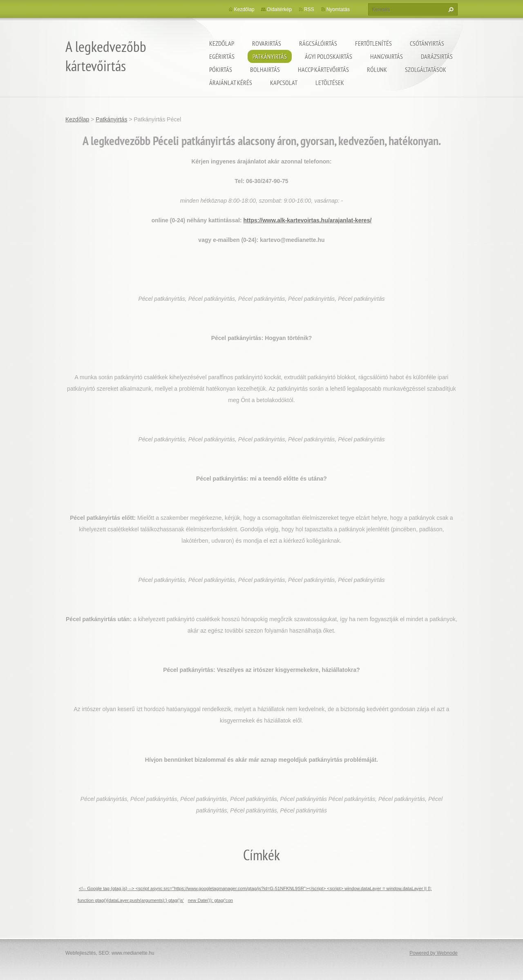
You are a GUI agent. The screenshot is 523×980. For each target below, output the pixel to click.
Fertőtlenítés (373, 43)
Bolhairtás (265, 69)
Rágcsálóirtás (318, 43)
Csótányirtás (427, 43)
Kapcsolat (284, 83)
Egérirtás (222, 56)
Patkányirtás (270, 56)
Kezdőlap (222, 43)
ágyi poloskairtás (329, 56)
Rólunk (377, 69)
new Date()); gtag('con (210, 900)
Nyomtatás (338, 9)
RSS (309, 9)
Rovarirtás (267, 43)
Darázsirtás (437, 56)
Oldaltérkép (279, 9)
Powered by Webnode (434, 953)
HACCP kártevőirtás (323, 69)
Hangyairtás (387, 56)
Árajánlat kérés (231, 83)
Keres (450, 9)
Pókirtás (221, 69)
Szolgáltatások (426, 69)
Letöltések (330, 83)
